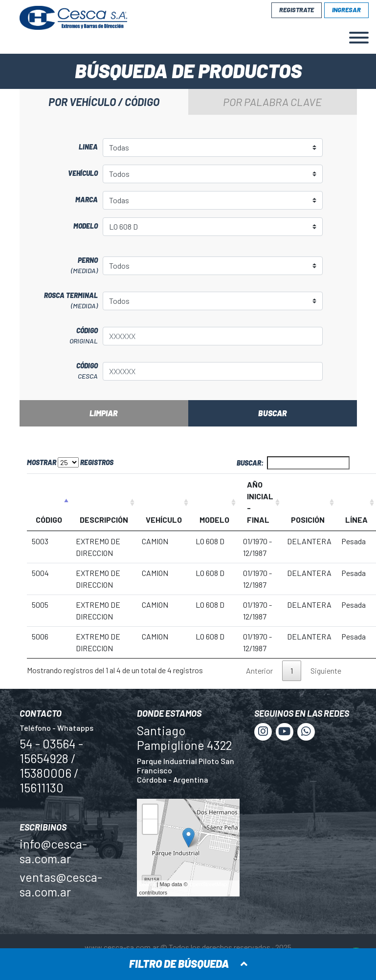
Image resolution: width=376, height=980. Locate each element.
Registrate (297, 10)
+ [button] (150, 813)
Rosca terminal (61, 301)
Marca (87, 200)
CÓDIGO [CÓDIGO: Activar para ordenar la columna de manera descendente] (49, 520)
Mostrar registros (70, 462)
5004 (40, 573)
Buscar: (293, 463)
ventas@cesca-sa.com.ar (61, 884)
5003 (40, 541)
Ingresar (346, 10)
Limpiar (104, 413)
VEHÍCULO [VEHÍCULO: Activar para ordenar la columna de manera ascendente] (164, 520)
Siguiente (326, 671)
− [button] (150, 828)
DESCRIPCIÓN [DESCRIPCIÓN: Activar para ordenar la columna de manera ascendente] (104, 520)
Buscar (273, 413)
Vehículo (83, 173)
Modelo (86, 226)
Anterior (259, 671)
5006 (40, 636)
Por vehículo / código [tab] (104, 102)
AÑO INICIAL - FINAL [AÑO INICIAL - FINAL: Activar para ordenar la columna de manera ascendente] (260, 502)
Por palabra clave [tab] (272, 102)
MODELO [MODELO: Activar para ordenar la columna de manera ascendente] (214, 520)
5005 (40, 605)
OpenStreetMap (208, 884)
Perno (61, 266)
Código (61, 336)
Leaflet (147, 884)
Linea (88, 147)
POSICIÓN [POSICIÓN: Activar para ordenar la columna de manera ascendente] (308, 520)
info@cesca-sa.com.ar (53, 851)
